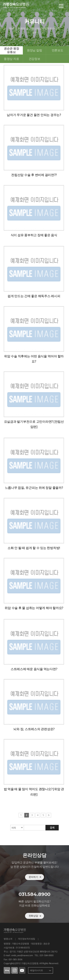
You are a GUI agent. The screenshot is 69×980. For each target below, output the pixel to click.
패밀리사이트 (37, 970)
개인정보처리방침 (26, 939)
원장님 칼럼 (34, 50)
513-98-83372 (23, 948)
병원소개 (8, 939)
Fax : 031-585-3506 (13, 959)
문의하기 (35, 885)
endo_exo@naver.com (22, 955)
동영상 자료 (11, 59)
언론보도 (57, 50)
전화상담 (35, 924)
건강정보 (34, 59)
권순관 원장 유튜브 (11, 50)
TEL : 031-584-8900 (44, 955)
